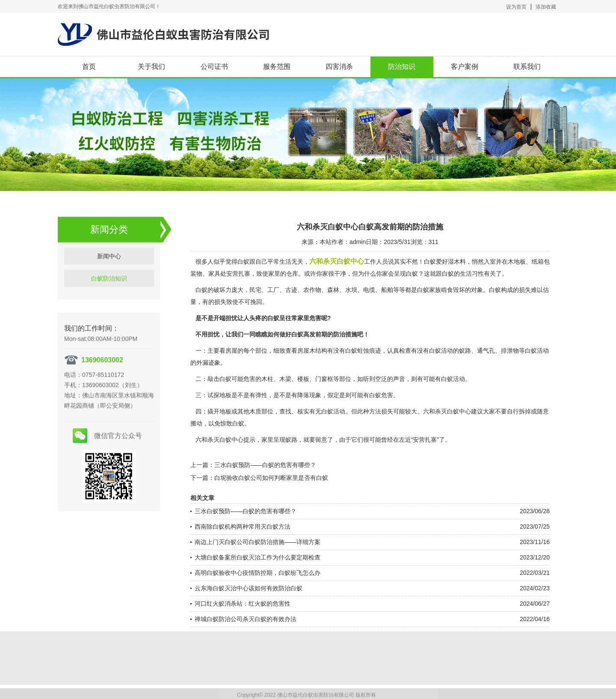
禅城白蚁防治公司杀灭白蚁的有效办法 (246, 619)
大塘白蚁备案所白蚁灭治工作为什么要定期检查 (258, 557)
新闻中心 (109, 266)
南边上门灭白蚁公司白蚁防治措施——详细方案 (258, 542)
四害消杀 (339, 67)
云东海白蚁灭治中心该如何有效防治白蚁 (249, 588)
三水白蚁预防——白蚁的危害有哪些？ (265, 465)
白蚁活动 (441, 351)
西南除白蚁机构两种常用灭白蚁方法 (243, 526)
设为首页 (516, 7)
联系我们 (527, 67)
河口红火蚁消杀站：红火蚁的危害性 (243, 604)
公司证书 (214, 67)
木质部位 (261, 411)
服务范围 (277, 67)
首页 (89, 67)
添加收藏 (546, 7)
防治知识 (402, 67)
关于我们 (151, 67)
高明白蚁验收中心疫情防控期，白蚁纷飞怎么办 (258, 573)
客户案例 (465, 67)
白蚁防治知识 (109, 288)
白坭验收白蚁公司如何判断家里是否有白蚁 (271, 478)
